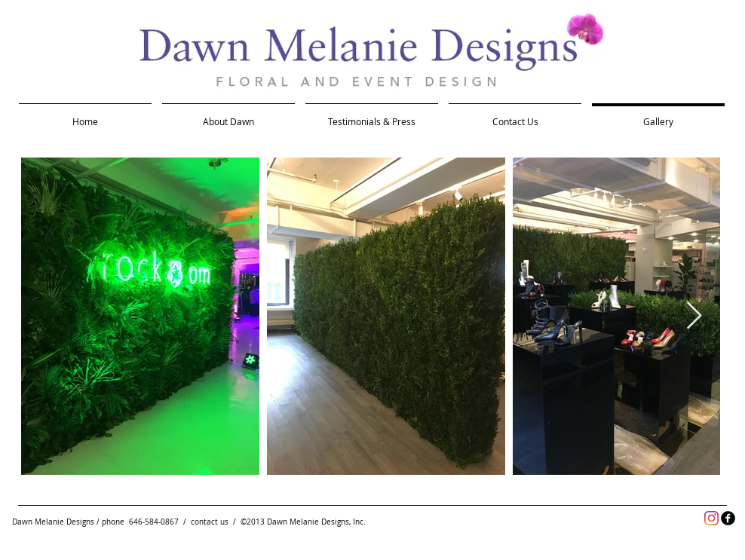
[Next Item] (694, 316)
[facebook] (728, 518)
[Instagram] (711, 518)
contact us (210, 522)
